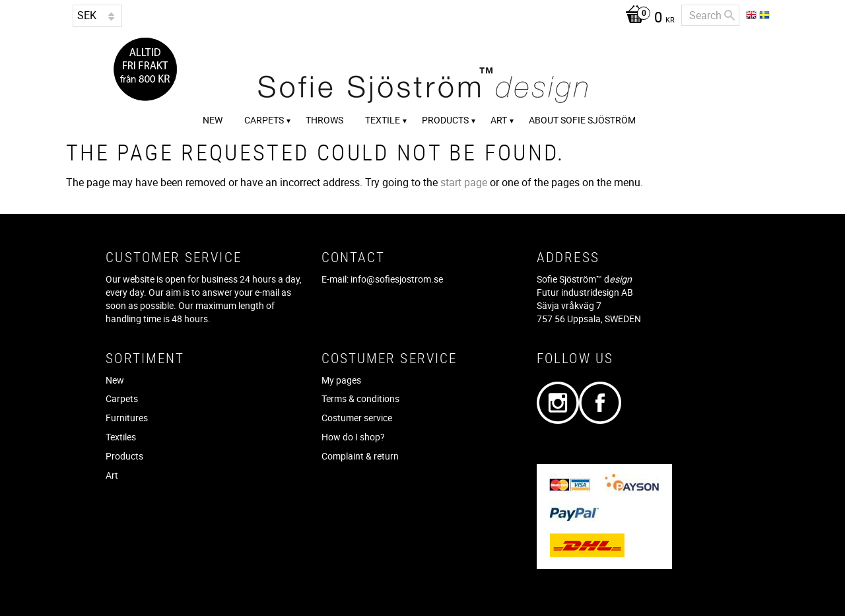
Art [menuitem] (499, 120)
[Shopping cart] (647, 18)
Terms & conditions (360, 398)
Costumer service (357, 418)
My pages (341, 380)
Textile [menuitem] (383, 120)
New (115, 380)
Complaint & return (360, 456)
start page (464, 182)
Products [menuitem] (445, 120)
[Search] (729, 15)
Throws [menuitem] (324, 120)
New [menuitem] (213, 120)
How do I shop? (353, 437)
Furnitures (127, 418)
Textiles (121, 437)
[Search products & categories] (710, 15)
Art (112, 475)
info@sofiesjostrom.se (397, 279)
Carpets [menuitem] (264, 120)
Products (124, 456)
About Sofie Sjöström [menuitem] (582, 120)
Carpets (122, 398)
